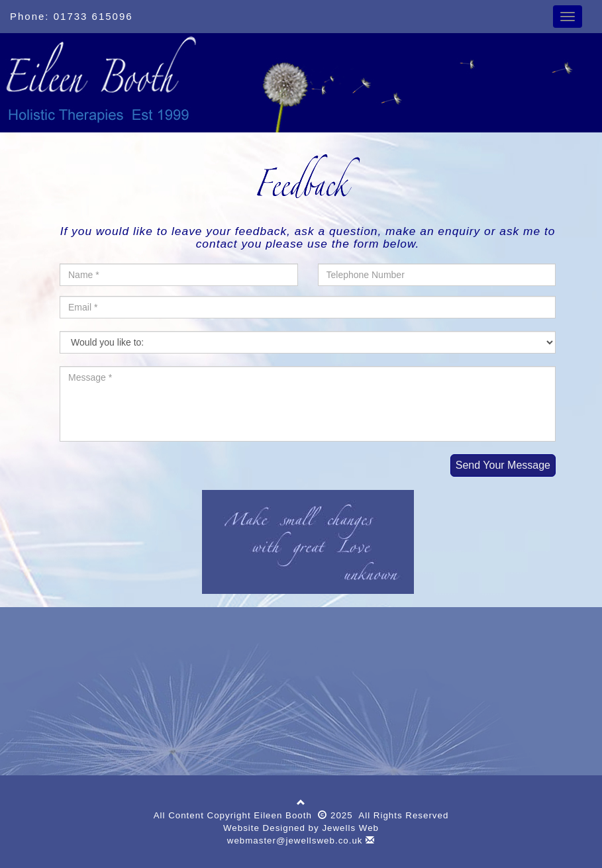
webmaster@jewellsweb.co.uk (301, 841)
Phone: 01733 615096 (72, 16)
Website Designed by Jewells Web (301, 828)
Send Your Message (503, 465)
